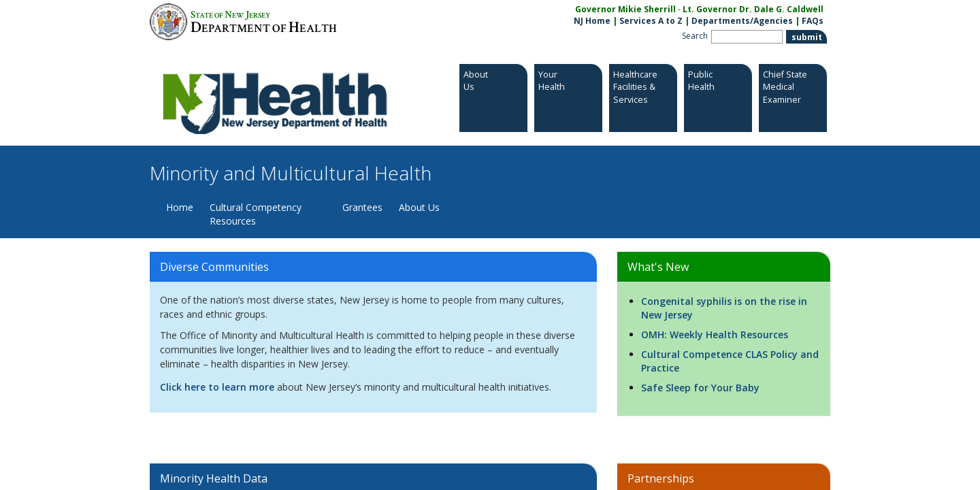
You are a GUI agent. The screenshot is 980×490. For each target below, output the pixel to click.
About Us (419, 207)
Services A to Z (651, 21)
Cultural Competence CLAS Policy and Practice (730, 361)
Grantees (362, 207)
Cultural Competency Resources (256, 214)
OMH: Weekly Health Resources (715, 334)
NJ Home (592, 21)
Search (695, 36)
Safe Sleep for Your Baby (700, 388)
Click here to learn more (217, 387)
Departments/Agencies (742, 21)
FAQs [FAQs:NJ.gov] (813, 21)
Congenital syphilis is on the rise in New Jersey (724, 308)
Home (180, 207)
